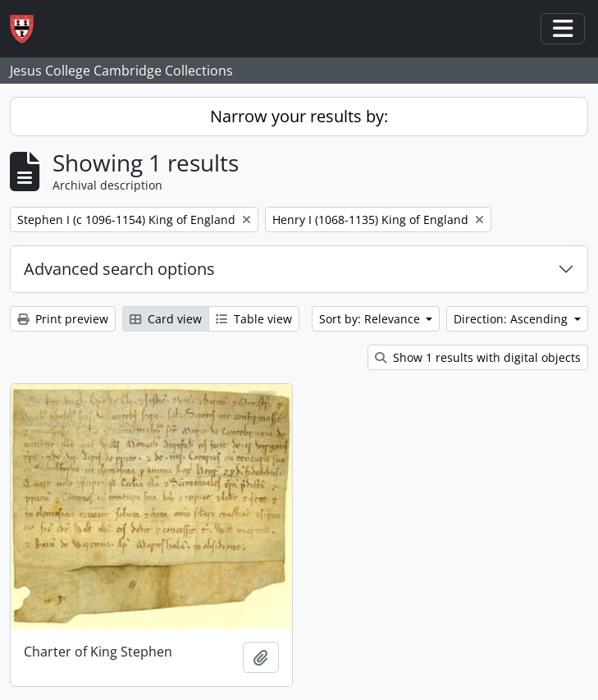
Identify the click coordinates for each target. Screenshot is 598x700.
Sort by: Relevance (371, 319)
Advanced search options (119, 269)
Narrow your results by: (299, 116)
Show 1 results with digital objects (478, 357)
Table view (254, 319)
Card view (166, 319)
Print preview (63, 319)
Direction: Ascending (512, 319)
